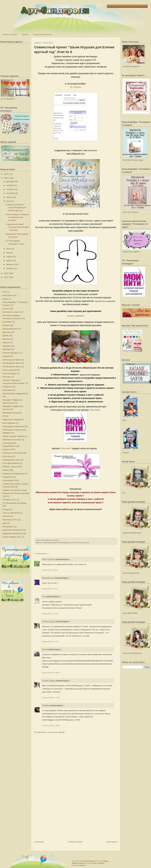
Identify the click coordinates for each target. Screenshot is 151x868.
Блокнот (6, 309)
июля (9, 201)
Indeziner (83, 865)
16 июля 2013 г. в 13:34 (50, 570)
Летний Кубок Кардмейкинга (15, 394)
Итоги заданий (9, 370)
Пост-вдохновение (11, 463)
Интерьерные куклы (12, 366)
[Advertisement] (57, 819)
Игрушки (6, 356)
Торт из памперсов (11, 513)
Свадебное (8, 477)
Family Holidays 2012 (12, 537)
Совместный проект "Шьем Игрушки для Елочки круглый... (16, 208)
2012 (6, 273)
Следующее (39, 842)
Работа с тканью (10, 467)
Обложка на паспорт (12, 440)
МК (4, 416)
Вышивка (7, 322)
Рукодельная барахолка (43, 34)
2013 (6, 178)
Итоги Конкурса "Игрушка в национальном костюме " (17, 217)
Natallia (45, 705)
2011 (6, 277)
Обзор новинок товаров (13, 436)
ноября (10, 185)
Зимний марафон (10, 353)
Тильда (6, 509)
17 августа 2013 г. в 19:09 (51, 725)
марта (9, 260)
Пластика (7, 456)
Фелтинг (6, 516)
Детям (5, 336)
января (10, 268)
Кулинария (7, 390)
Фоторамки (8, 527)
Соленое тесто (9, 500)
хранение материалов (13, 530)
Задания (6, 346)
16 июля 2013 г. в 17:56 (50, 614)
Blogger (106, 861)
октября (10, 189)
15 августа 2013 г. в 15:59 (51, 697)
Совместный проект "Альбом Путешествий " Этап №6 (17, 227)
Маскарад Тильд (10, 413)
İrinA (44, 649)
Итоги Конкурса (10, 373)
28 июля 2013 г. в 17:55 (50, 641)
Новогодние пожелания (13, 426)
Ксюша (71, 316)
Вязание (6, 325)
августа (10, 197)
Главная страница (10, 34)
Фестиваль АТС (10, 520)
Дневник (6, 339)
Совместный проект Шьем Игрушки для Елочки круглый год (16, 493)
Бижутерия (8, 295)
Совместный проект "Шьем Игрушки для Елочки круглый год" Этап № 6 (74, 50)
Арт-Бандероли (89, 861)
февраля (10, 264)
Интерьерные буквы (12, 360)
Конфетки (7, 387)
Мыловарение (9, 423)
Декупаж (6, 332)
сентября (10, 193)
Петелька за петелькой (13, 453)
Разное (6, 470)
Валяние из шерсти (11, 312)
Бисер (5, 299)
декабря (10, 181)
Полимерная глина (11, 460)
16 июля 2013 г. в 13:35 (50, 589)
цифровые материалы (13, 533)
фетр (5, 523)
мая (8, 253)
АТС (4, 292)
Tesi (44, 596)
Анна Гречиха (48, 559)
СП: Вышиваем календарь (15, 503)
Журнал (6, 342)
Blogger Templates (78, 863)
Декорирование (10, 329)
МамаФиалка (48, 578)
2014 (6, 174)
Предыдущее (112, 842)
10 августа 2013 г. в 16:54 (51, 673)
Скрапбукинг (8, 480)
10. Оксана (76, 87)
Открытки (7, 449)
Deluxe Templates (99, 863)
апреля (10, 257)
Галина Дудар (48, 621)
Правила (25, 34)
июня (9, 249)
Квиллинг (7, 377)
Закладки (7, 349)
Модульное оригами (12, 420)
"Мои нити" (96, 410)
